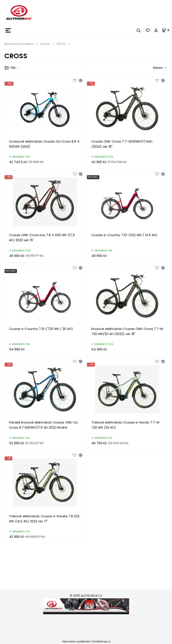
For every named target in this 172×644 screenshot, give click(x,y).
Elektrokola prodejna (19, 44)
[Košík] (167, 30)
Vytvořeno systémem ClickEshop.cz (86, 641)
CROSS (61, 44)
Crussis (45, 44)
